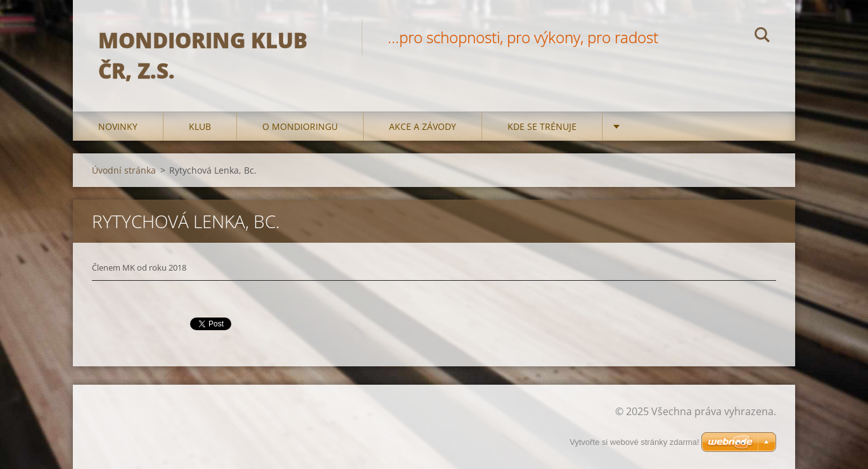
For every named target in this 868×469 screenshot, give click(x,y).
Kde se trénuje (542, 126)
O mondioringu (300, 126)
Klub (200, 126)
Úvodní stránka (124, 170)
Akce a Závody (423, 126)
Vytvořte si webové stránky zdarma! (635, 442)
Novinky (118, 126)
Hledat (762, 37)
